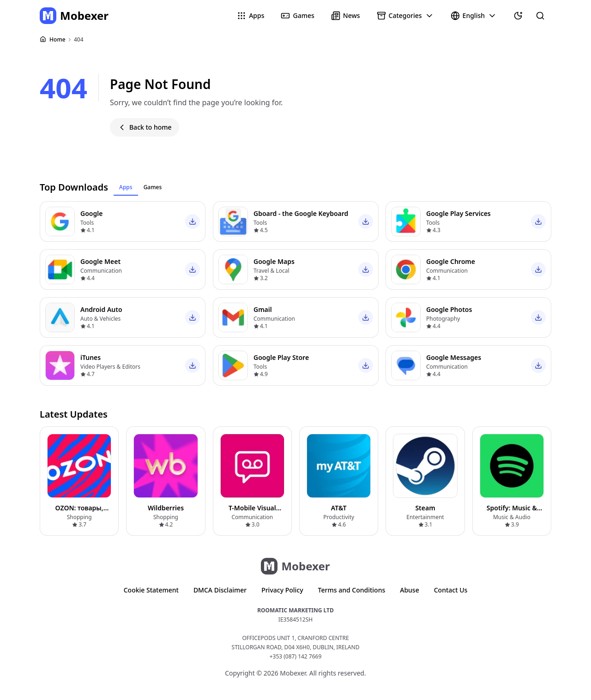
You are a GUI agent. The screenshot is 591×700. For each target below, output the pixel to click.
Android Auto (101, 309)
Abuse (409, 590)
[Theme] (518, 16)
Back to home (151, 127)
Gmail (263, 309)
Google (91, 213)
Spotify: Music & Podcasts (512, 512)
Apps (256, 15)
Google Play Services (458, 213)
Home (57, 39)
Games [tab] (153, 187)
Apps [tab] (126, 187)
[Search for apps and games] (540, 16)
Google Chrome (451, 261)
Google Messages (454, 357)
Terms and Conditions (352, 590)
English (480, 16)
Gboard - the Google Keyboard (301, 213)
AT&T (339, 508)
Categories (411, 16)
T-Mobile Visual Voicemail (252, 512)
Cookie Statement (151, 590)
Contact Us (451, 590)
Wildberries (166, 508)
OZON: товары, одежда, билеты (79, 512)
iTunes (90, 357)
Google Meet (100, 261)
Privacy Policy (282, 590)
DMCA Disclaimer (220, 590)
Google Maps (274, 261)
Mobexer (84, 15)
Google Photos (449, 309)
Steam (425, 508)
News (352, 15)
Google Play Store (281, 357)
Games (303, 15)
